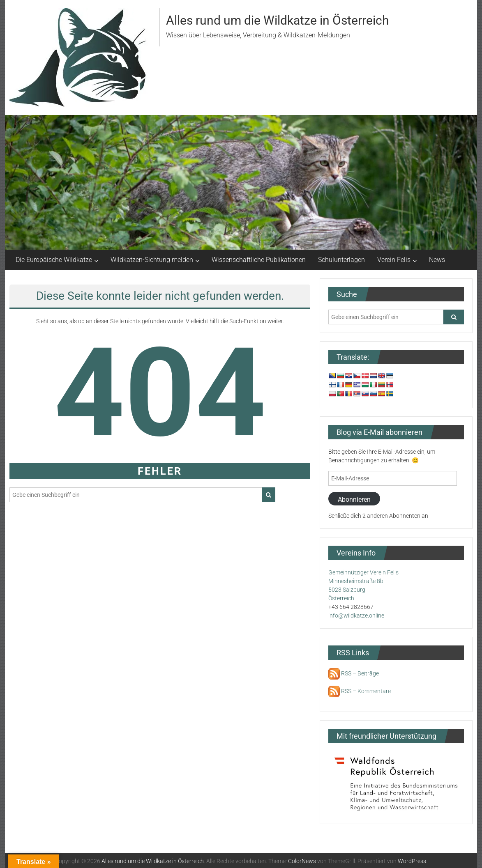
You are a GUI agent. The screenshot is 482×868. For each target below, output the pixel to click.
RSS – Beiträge (354, 673)
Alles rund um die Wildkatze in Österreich (278, 20)
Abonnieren (354, 499)
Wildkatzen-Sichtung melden (152, 260)
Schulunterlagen (341, 260)
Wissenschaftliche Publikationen (259, 260)
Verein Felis (394, 260)
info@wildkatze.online (356, 615)
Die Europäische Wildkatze (54, 260)
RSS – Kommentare (360, 691)
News (437, 260)
